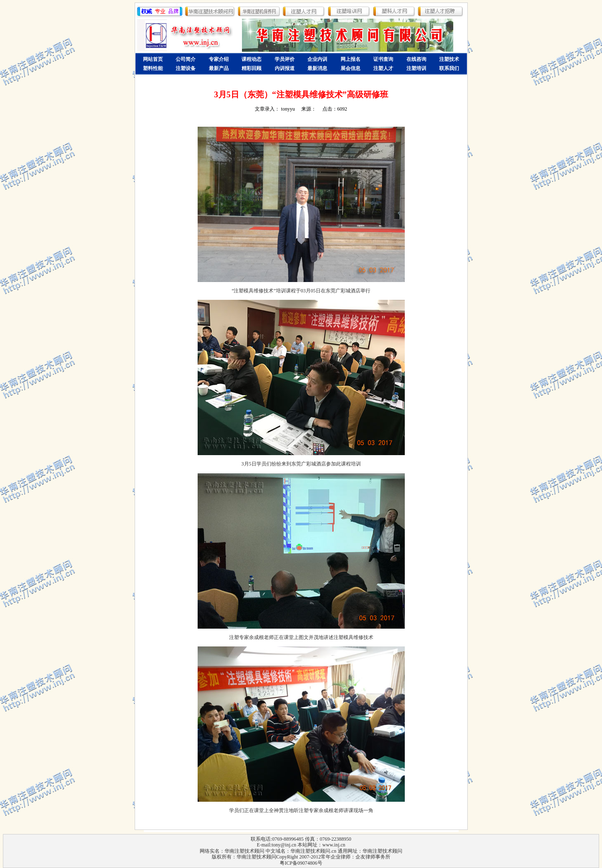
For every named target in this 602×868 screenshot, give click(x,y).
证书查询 (383, 59)
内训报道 (285, 68)
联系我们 (449, 68)
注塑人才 (383, 68)
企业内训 (317, 59)
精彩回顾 (251, 68)
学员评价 (285, 59)
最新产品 (219, 68)
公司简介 (186, 59)
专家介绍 (219, 59)
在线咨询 (416, 59)
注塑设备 (186, 68)
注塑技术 (449, 59)
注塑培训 (416, 68)
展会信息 (351, 68)
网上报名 (351, 59)
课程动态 (251, 59)
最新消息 (317, 68)
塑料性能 (153, 68)
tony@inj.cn (284, 845)
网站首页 (153, 59)
